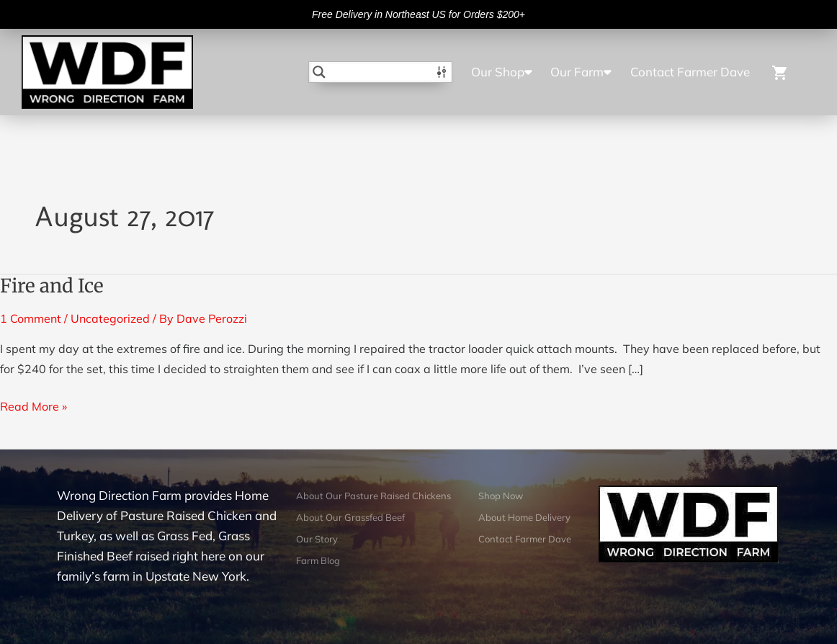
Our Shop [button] (502, 72)
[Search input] (381, 72)
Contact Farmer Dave (690, 72)
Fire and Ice (52, 286)
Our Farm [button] (581, 72)
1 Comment (31, 318)
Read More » (33, 405)
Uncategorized (110, 318)
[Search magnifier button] (319, 72)
